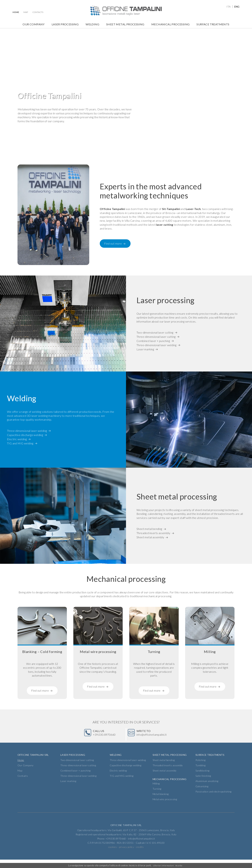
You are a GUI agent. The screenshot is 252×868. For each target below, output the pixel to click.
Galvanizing (202, 795)
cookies (113, 855)
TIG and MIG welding (20, 444)
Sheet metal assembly (150, 538)
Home (16, 12)
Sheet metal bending (149, 529)
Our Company (34, 24)
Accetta (179, 866)
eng (237, 7)
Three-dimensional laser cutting (156, 337)
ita (229, 7)
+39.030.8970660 (106, 737)
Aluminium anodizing (207, 789)
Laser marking (145, 350)
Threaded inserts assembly (153, 533)
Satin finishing (203, 784)
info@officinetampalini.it (156, 737)
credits (140, 855)
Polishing (201, 768)
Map (26, 12)
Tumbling (200, 774)
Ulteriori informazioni (163, 866)
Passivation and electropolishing (213, 800)
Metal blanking (161, 802)
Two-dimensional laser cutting (155, 333)
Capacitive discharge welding (25, 435)
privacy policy (127, 855)
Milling (156, 792)
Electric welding (17, 439)
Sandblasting (202, 779)
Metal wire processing (165, 808)
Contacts (38, 12)
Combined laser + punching (153, 341)
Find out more (113, 244)
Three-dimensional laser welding (156, 346)
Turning (157, 797)
